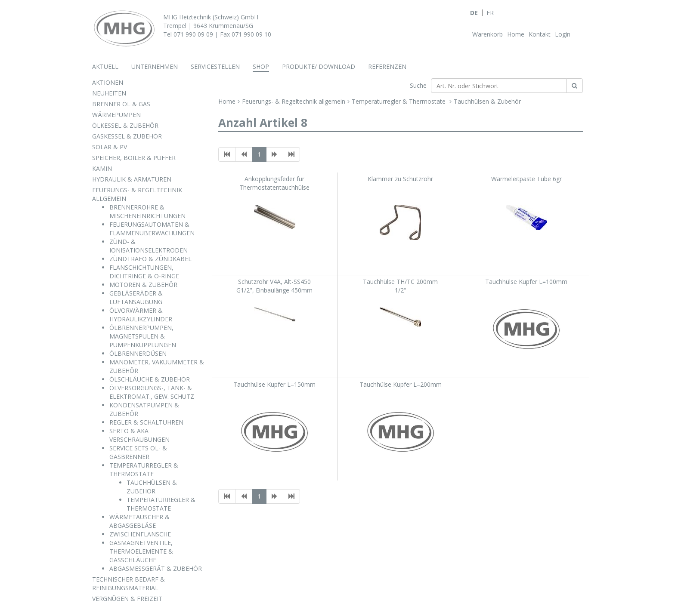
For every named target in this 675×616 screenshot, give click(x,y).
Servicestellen (215, 66)
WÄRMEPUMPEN (116, 115)
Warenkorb (488, 34)
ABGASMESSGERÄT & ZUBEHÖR (156, 568)
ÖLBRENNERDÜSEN (138, 353)
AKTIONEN (108, 82)
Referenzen (387, 66)
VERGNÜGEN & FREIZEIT (127, 599)
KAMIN (102, 168)
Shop (261, 66)
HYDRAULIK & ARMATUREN (132, 179)
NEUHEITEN (109, 93)
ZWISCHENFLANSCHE (140, 534)
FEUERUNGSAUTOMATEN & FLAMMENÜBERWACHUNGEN (152, 229)
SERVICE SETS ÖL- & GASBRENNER (138, 452)
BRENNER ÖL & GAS (121, 104)
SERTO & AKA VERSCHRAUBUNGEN (139, 435)
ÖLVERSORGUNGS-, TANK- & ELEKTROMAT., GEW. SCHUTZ (152, 392)
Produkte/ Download (319, 66)
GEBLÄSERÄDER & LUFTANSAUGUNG (136, 297)
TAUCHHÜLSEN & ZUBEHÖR (152, 487)
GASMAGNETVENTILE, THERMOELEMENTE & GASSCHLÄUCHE (141, 551)
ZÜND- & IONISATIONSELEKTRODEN (149, 246)
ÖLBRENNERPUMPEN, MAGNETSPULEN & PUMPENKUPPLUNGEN (143, 336)
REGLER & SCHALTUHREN (146, 422)
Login (563, 34)
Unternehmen (155, 66)
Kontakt (540, 34)
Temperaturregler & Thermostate (399, 101)
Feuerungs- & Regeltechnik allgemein (294, 101)
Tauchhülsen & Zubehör (487, 101)
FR (490, 13)
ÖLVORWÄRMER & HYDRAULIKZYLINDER (141, 315)
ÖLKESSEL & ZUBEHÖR (125, 125)
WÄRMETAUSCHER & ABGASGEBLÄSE (139, 521)
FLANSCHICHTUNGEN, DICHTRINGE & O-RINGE (144, 272)
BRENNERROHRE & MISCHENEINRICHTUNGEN (147, 211)
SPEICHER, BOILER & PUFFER (134, 158)
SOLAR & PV (110, 147)
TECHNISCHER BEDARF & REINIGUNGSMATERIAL (128, 584)
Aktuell (105, 66)
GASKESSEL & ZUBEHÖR (127, 136)
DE (474, 13)
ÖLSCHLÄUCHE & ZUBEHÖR (150, 379)
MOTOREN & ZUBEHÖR (143, 285)
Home (516, 34)
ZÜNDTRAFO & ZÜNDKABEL (150, 259)
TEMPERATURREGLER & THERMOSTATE (144, 470)
